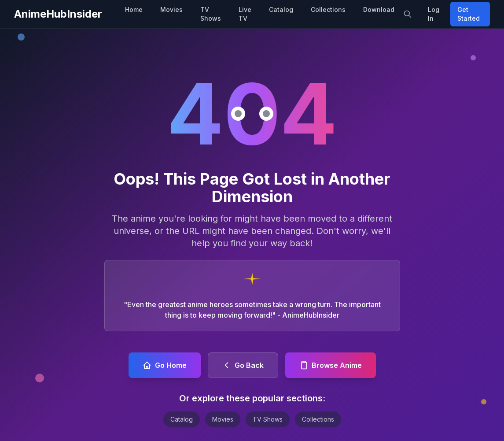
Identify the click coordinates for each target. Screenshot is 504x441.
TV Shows (211, 14)
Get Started (469, 14)
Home (134, 9)
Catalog (281, 9)
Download (379, 9)
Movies (171, 9)
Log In (434, 14)
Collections (328, 9)
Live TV (245, 14)
